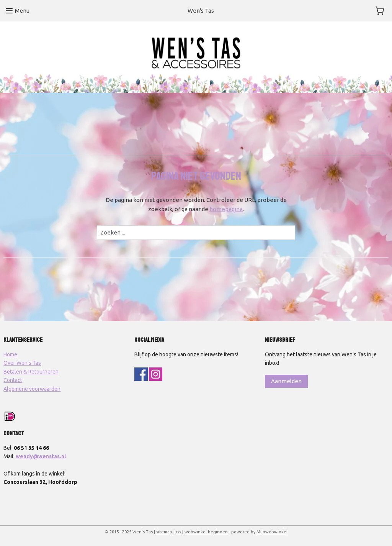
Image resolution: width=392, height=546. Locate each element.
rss (178, 532)
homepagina (226, 209)
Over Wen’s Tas (22, 363)
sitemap (164, 532)
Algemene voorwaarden (32, 389)
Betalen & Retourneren (31, 372)
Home (10, 354)
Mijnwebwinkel (272, 532)
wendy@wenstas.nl (41, 456)
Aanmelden (286, 381)
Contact (13, 380)
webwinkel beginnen (206, 532)
